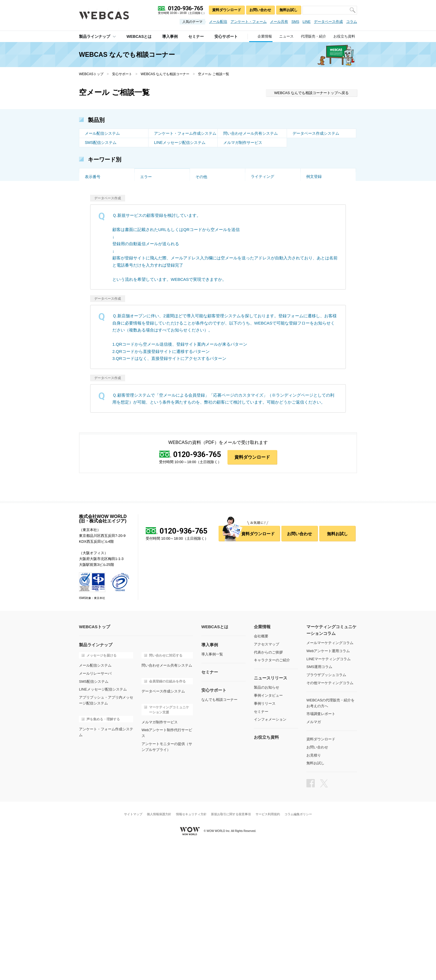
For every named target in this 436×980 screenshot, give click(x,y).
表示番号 (93, 301)
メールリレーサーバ (95, 807)
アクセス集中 (96, 246)
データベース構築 (100, 265)
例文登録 (314, 292)
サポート (148, 210)
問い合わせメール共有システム (251, 133)
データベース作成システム (316, 133)
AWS (200, 219)
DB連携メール (153, 292)
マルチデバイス (154, 256)
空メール (148, 173)
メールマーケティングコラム (330, 776)
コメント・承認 (264, 265)
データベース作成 (328, 22)
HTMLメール (317, 191)
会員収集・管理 (209, 200)
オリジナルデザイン (158, 246)
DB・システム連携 (267, 182)
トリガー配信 (207, 191)
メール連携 (261, 283)
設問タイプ (150, 237)
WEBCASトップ (91, 74)
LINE (307, 22)
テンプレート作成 (100, 283)
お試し (201, 210)
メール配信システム (102, 133)
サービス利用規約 (268, 948)
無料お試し (288, 10)
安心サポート (122, 74)
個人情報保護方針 (159, 948)
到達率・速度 (207, 182)
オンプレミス (152, 219)
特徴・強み (205, 228)
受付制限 (148, 182)
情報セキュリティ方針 (191, 948)
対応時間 (259, 274)
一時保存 (259, 237)
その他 (201, 301)
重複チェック (318, 237)
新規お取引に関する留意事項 (231, 948)
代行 (310, 173)
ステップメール (154, 200)
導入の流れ (316, 210)
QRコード (94, 182)
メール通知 (261, 256)
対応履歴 (148, 265)
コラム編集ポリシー (298, 948)
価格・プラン (96, 219)
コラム (352, 22)
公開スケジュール (322, 265)
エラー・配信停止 (100, 200)
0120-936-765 (197, 588)
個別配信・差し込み (102, 191)
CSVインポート (320, 182)
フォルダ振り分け (266, 246)
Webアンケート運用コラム (328, 784)
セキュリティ (96, 210)
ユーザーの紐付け (211, 265)
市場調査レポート (321, 847)
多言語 (146, 228)
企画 (255, 173)
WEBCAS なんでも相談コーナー (165, 74)
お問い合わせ (260, 10)
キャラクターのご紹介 (272, 794)
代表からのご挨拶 (268, 786)
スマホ (257, 191)
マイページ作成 (320, 283)
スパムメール (207, 274)
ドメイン (93, 228)
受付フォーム (207, 237)
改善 (199, 173)
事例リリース (265, 837)
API (143, 191)
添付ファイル (262, 219)
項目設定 (93, 292)
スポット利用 (318, 200)
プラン (312, 256)
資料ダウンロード (227, 10)
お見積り (314, 889)
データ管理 (150, 283)
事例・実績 (261, 210)
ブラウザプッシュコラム (326, 808)
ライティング (262, 292)
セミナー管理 (96, 256)
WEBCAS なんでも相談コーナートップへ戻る (311, 93)
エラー (146, 301)
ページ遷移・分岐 (322, 246)
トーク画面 (95, 173)
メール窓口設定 (209, 256)
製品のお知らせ (267, 821)
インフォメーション (270, 853)
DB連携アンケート (212, 283)
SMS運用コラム (319, 800)
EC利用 (91, 237)
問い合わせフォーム (213, 292)
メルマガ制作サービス (243, 143)
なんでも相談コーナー (219, 833)
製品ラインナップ (95, 36)
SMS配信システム (101, 143)
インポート (316, 274)
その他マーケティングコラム (330, 816)
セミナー (261, 845)
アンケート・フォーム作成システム (185, 133)
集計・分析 (261, 200)
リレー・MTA (318, 219)
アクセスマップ (267, 778)
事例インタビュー (268, 829)
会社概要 (261, 770)
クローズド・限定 (322, 228)
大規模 (146, 274)
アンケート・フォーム (249, 22)
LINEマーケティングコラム (329, 793)
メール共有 (279, 22)
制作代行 (203, 246)
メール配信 (218, 22)
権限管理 (93, 274)
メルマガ (314, 855)
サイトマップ (133, 948)
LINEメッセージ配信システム (180, 143)
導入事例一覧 (212, 788)
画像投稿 (259, 228)
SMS (295, 22)
